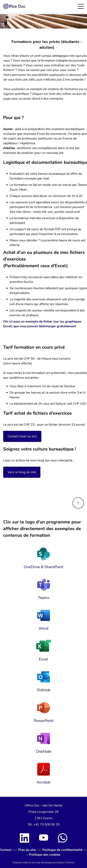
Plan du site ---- (30, 850)
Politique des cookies (45, 855)
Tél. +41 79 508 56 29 (43, 824)
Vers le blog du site (22, 472)
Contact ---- (9, 850)
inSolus (60, 863)
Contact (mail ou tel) (22, 436)
